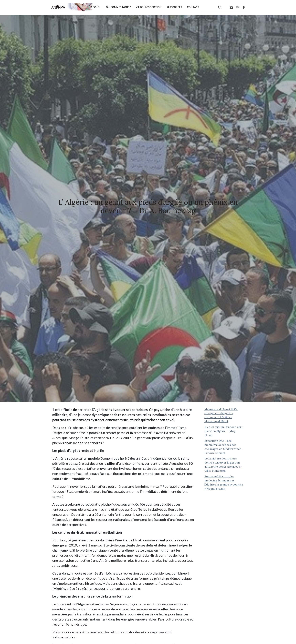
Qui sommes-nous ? (118, 7)
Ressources (174, 7)
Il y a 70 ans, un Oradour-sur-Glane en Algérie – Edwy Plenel (224, 431)
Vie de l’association (149, 7)
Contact (193, 7)
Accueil (96, 7)
